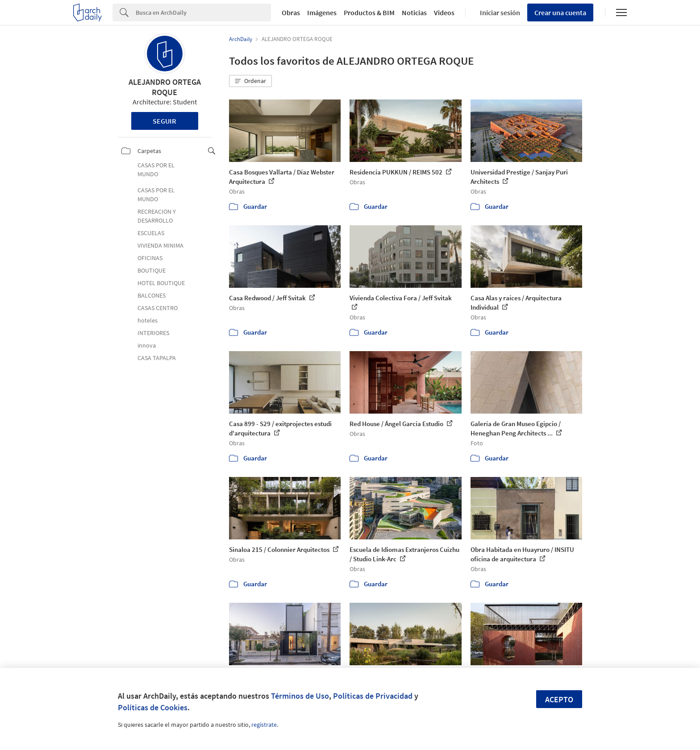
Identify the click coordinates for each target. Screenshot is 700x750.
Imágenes (322, 12)
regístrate (264, 725)
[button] (250, 81)
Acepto (559, 699)
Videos (444, 12)
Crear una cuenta (560, 12)
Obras (291, 12)
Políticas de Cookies (153, 707)
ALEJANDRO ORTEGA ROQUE (165, 87)
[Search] (203, 12)
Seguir (165, 121)
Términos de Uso (300, 696)
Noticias (414, 12)
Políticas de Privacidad (373, 696)
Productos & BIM (369, 12)
